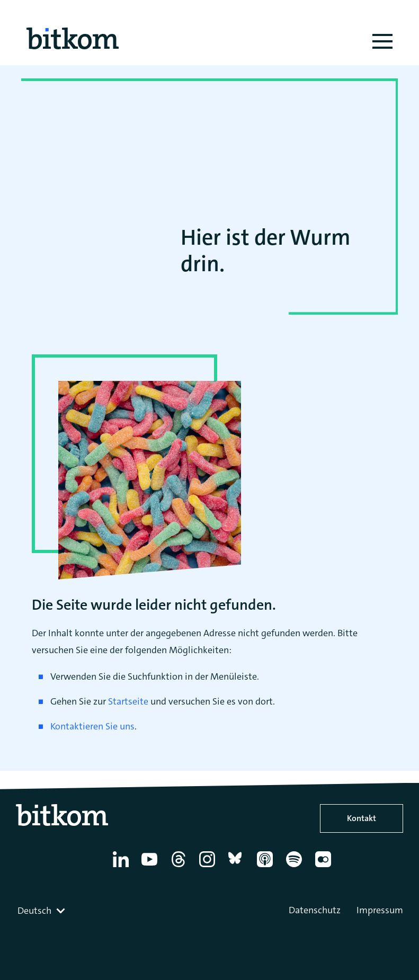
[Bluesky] (238, 867)
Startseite (128, 701)
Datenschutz (315, 910)
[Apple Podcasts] (267, 867)
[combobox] (42, 911)
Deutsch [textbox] (34, 911)
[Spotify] (296, 867)
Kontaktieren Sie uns (92, 726)
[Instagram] (209, 867)
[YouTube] (151, 867)
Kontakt (362, 818)
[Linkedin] (123, 867)
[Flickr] (325, 867)
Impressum (380, 910)
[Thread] (180, 867)
